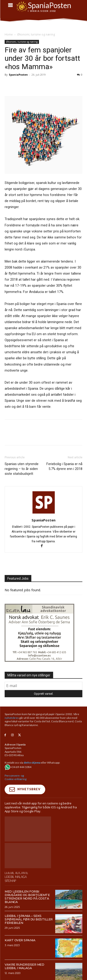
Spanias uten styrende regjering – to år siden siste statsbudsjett (22, 469)
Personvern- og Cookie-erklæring (16, 777)
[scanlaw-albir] (39, 660)
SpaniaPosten (18, 75)
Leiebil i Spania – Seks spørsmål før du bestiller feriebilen (29, 919)
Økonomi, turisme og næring (36, 34)
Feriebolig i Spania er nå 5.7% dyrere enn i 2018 (64, 466)
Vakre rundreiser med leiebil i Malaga (24, 966)
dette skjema (32, 763)
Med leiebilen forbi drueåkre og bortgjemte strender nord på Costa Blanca (27, 897)
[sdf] (44, 7)
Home (9, 34)
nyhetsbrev (12, 718)
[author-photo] (44, 514)
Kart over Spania (20, 940)
